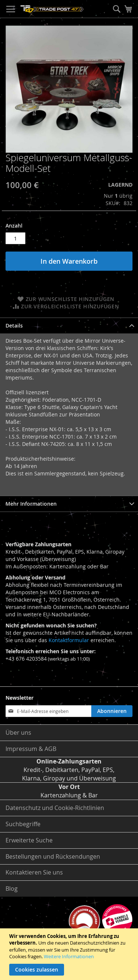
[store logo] (52, 9)
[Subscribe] (112, 711)
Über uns (18, 733)
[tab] (69, 325)
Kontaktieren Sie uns (34, 872)
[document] (70, 954)
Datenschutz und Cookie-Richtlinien (55, 808)
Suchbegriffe (23, 824)
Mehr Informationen (31, 504)
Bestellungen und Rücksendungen (53, 856)
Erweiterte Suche (29, 840)
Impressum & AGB (31, 749)
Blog (12, 889)
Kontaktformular (69, 640)
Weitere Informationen (69, 956)
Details (14, 325)
